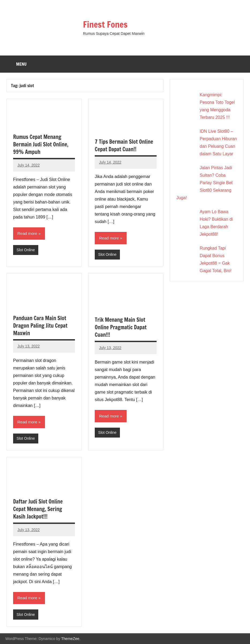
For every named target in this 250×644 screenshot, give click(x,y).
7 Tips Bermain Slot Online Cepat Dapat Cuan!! (124, 145)
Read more (27, 233)
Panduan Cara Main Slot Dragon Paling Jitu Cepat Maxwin (40, 326)
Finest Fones (105, 24)
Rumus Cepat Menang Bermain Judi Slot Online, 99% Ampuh (41, 144)
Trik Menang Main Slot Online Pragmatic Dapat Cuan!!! (121, 327)
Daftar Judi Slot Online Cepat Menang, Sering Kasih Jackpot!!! (38, 509)
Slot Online (26, 250)
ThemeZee (70, 639)
